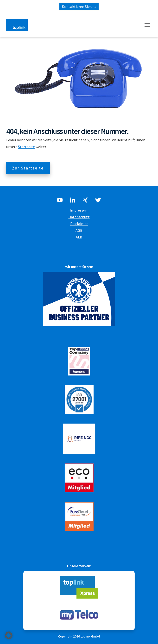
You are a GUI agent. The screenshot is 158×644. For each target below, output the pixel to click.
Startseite (26, 147)
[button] (9, 635)
